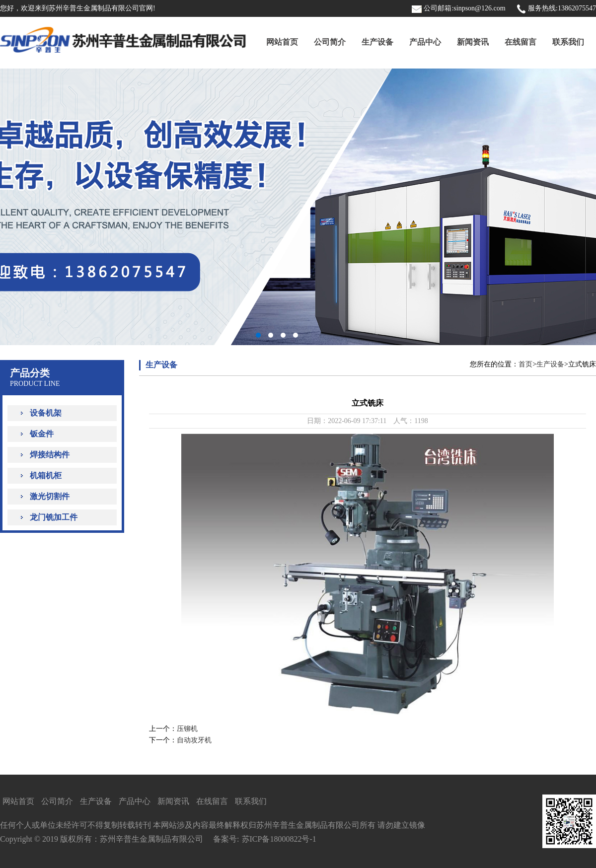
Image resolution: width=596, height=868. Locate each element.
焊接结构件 (50, 455)
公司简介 (330, 42)
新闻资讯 (473, 42)
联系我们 (568, 42)
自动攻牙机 (194, 740)
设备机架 (46, 413)
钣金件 (42, 434)
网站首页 (282, 42)
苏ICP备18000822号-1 (279, 839)
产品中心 (425, 42)
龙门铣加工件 (54, 517)
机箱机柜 (46, 475)
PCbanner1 (298, 207)
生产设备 (377, 42)
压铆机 (187, 729)
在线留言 (521, 42)
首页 (525, 364)
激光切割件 (50, 496)
